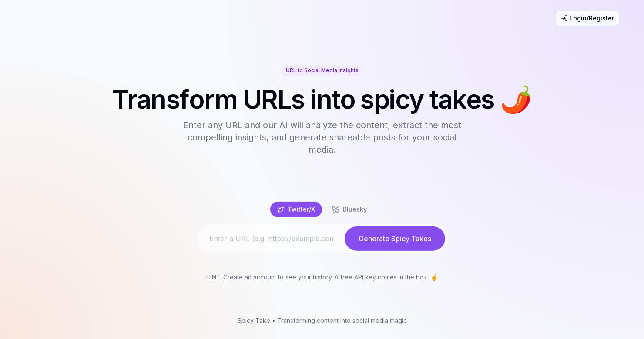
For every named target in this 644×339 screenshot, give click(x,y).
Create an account (250, 277)
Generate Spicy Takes (395, 241)
